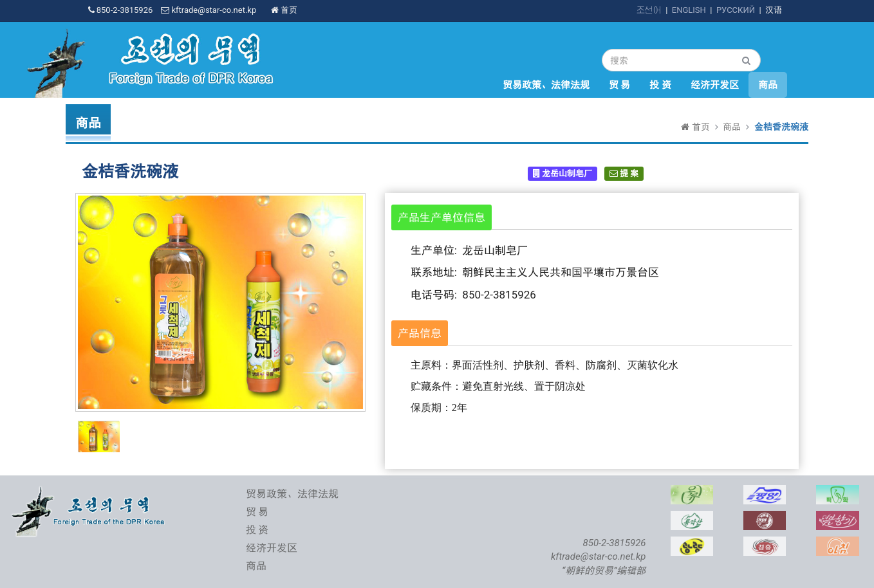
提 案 (624, 173)
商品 (768, 85)
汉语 (774, 10)
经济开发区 (715, 85)
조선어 (649, 10)
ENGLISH (689, 10)
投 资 (660, 85)
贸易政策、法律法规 (546, 85)
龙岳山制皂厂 (563, 173)
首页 (284, 10)
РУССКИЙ (736, 10)
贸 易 (620, 85)
